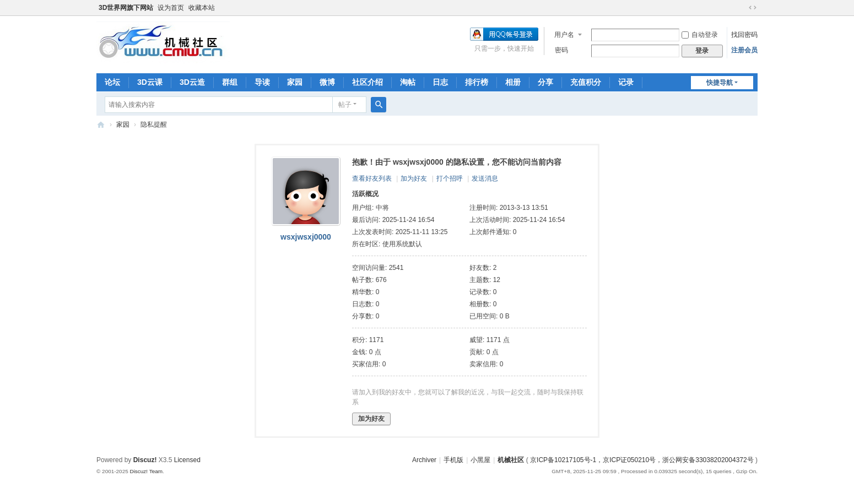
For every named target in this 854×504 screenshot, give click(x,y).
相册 (513, 82)
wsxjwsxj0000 (306, 237)
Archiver (424, 460)
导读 (262, 82)
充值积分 (586, 82)
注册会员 (744, 50)
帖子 (345, 105)
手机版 (453, 460)
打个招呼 (450, 178)
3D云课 (150, 82)
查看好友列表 (372, 178)
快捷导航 (720, 83)
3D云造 (192, 82)
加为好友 (414, 178)
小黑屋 (480, 460)
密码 (561, 50)
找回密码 (744, 35)
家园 (295, 82)
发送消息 (485, 178)
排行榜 (477, 82)
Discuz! (145, 460)
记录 (626, 82)
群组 (230, 82)
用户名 (564, 35)
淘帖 (408, 82)
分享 (545, 82)
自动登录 (700, 35)
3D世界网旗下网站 (126, 8)
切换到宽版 (753, 8)
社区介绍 (367, 82)
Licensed (187, 460)
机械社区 (101, 125)
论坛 (112, 82)
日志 (440, 82)
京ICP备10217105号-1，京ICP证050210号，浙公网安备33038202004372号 (642, 460)
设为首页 (171, 8)
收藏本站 (202, 8)
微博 (327, 82)
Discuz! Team (146, 471)
